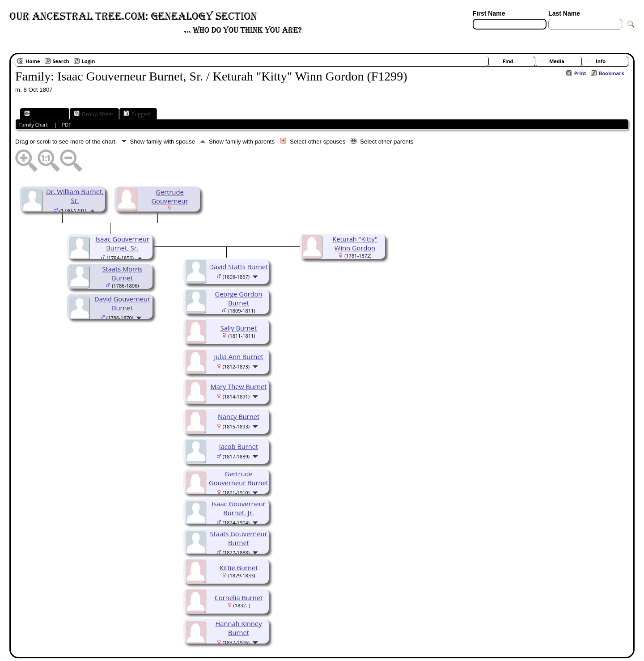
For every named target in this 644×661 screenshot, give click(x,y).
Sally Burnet (239, 328)
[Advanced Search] (499, 35)
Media (557, 61)
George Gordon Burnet (239, 298)
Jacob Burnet (239, 446)
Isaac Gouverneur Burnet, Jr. (238, 508)
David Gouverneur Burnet (122, 303)
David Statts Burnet (238, 267)
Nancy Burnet (239, 416)
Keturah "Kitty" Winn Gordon (355, 243)
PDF (67, 125)
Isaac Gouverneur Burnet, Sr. (122, 243)
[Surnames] (564, 35)
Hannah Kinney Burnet (238, 628)
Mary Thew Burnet (239, 386)
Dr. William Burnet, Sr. (75, 196)
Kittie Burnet (239, 568)
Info (601, 61)
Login (89, 61)
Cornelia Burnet (239, 597)
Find (508, 61)
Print (580, 73)
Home (33, 61)
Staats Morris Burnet (122, 273)
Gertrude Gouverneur (169, 196)
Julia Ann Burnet (238, 356)
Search (61, 61)
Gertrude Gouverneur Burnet (239, 478)
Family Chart (44, 114)
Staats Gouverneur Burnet (239, 538)
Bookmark (612, 73)
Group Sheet (93, 114)
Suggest (137, 114)
